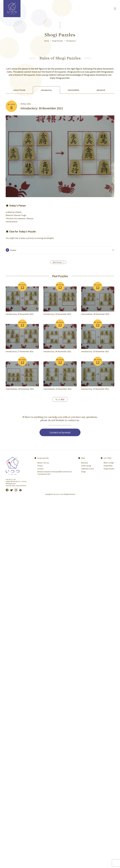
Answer (13, 250)
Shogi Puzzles (57, 41)
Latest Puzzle (19, 90)
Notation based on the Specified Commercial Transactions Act (54, 473)
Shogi (83, 472)
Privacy (40, 466)
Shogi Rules (108, 466)
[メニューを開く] (115, 9)
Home (47, 41)
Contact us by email (60, 432)
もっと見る (60, 399)
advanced (101, 90)
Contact (40, 469)
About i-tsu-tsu (43, 463)
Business (85, 463)
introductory (46, 90)
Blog (83, 458)
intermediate (74, 90)
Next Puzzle (57, 262)
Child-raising (86, 466)
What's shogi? (109, 463)
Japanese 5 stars (88, 469)
